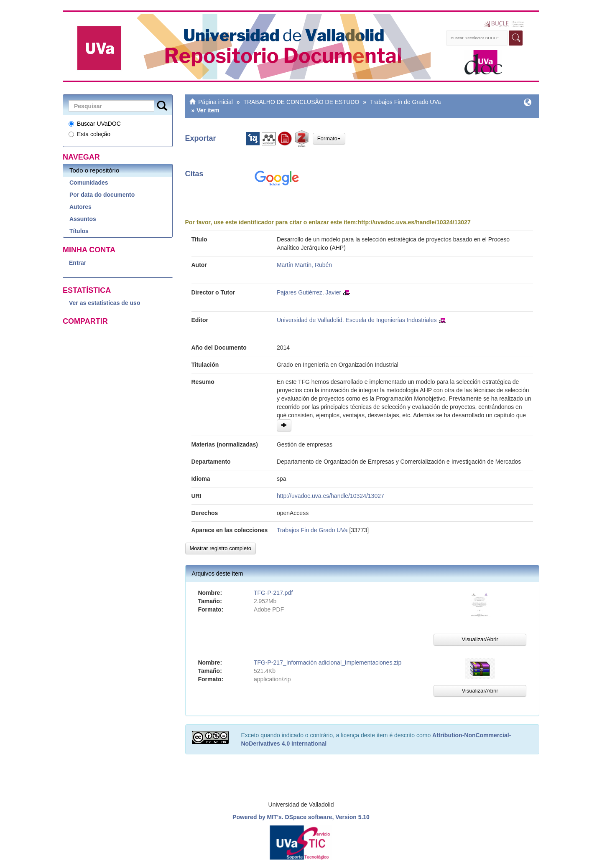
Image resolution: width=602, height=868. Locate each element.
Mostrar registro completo (221, 548)
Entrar (78, 263)
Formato (329, 138)
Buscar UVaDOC (95, 124)
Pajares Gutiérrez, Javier (309, 292)
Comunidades (89, 183)
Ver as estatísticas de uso (105, 303)
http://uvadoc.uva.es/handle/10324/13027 (414, 222)
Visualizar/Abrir (480, 639)
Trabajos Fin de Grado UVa (406, 102)
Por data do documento (102, 195)
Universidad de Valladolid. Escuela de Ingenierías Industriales (357, 320)
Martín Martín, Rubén (304, 265)
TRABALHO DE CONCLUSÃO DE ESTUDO (301, 102)
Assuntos (83, 219)
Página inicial (216, 102)
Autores (80, 207)
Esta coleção (89, 134)
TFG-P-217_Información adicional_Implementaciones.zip (328, 662)
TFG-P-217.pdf (273, 593)
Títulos (79, 231)
